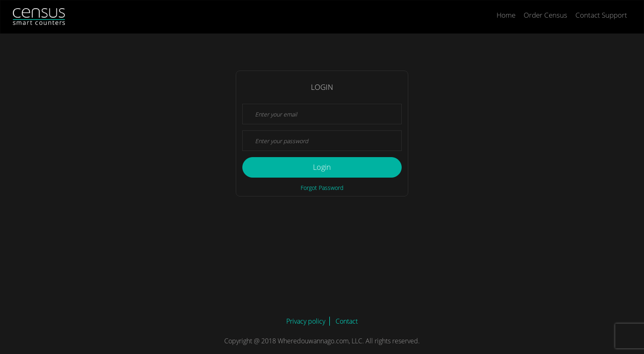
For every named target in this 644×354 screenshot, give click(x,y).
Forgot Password (322, 188)
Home (506, 15)
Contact (347, 321)
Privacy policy (306, 321)
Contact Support (601, 15)
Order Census (545, 15)
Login (322, 167)
